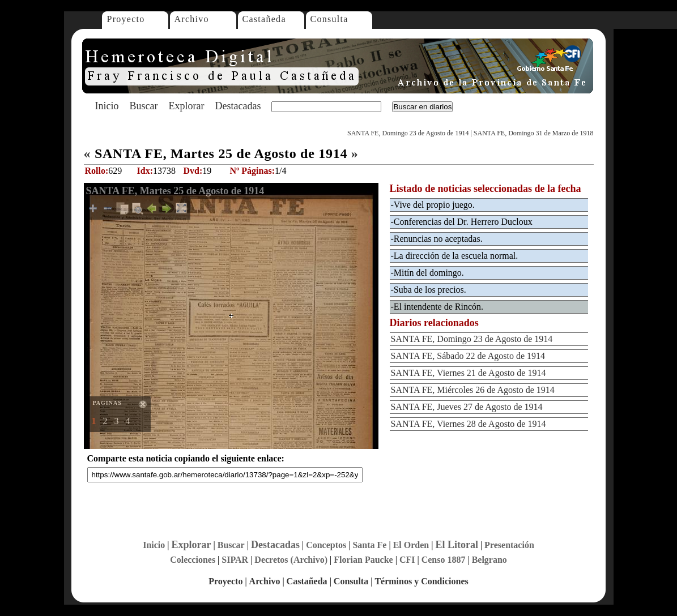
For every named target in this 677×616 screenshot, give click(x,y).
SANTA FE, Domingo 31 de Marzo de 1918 (534, 133)
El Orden (411, 545)
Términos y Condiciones (421, 581)
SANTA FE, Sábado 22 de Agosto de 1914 (468, 356)
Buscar (144, 106)
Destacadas (238, 106)
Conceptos (326, 545)
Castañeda (264, 19)
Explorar (186, 106)
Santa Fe (369, 545)
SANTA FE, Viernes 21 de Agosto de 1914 (469, 373)
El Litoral (457, 545)
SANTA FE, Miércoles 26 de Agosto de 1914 (473, 390)
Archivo (192, 19)
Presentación (509, 545)
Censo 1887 (444, 560)
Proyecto (126, 19)
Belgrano (489, 560)
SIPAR (235, 560)
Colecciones (193, 560)
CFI (407, 560)
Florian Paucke (363, 560)
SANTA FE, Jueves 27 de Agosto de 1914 (467, 407)
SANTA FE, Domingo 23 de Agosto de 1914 (408, 133)
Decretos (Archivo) (291, 560)
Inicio (107, 106)
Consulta (329, 19)
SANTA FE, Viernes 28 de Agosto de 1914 (469, 424)
